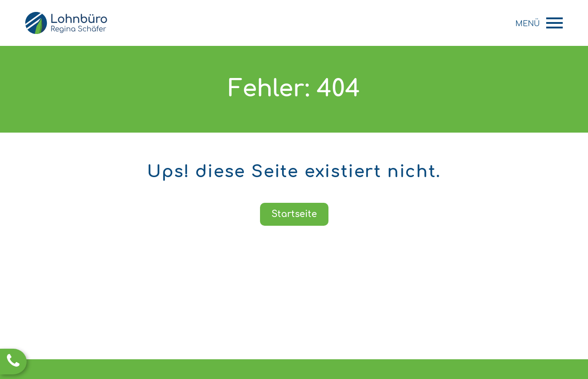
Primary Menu (554, 23)
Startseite (294, 214)
